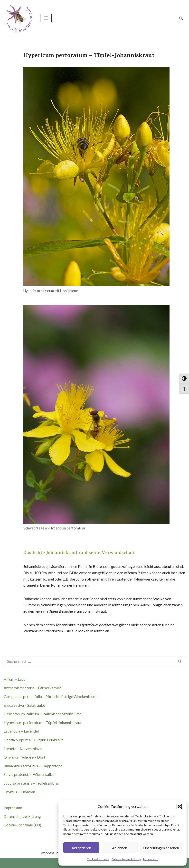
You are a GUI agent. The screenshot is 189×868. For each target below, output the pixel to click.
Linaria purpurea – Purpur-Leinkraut (33, 740)
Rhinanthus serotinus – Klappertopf (33, 766)
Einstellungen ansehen (161, 848)
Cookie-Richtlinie (98, 859)
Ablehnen (120, 848)
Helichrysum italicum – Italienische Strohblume (43, 714)
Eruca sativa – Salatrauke (24, 705)
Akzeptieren (81, 848)
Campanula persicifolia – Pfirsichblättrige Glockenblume (51, 696)
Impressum (151, 859)
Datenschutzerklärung (126, 859)
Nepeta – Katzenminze (23, 748)
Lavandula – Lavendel (21, 731)
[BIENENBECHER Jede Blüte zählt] (18, 18)
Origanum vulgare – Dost (24, 757)
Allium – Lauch (16, 679)
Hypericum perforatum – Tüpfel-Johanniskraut (43, 722)
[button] (179, 806)
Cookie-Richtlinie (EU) (22, 825)
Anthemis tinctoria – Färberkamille (33, 688)
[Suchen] (181, 18)
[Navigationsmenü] (46, 18)
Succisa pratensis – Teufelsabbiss (31, 783)
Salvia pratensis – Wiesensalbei (29, 774)
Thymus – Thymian (19, 792)
